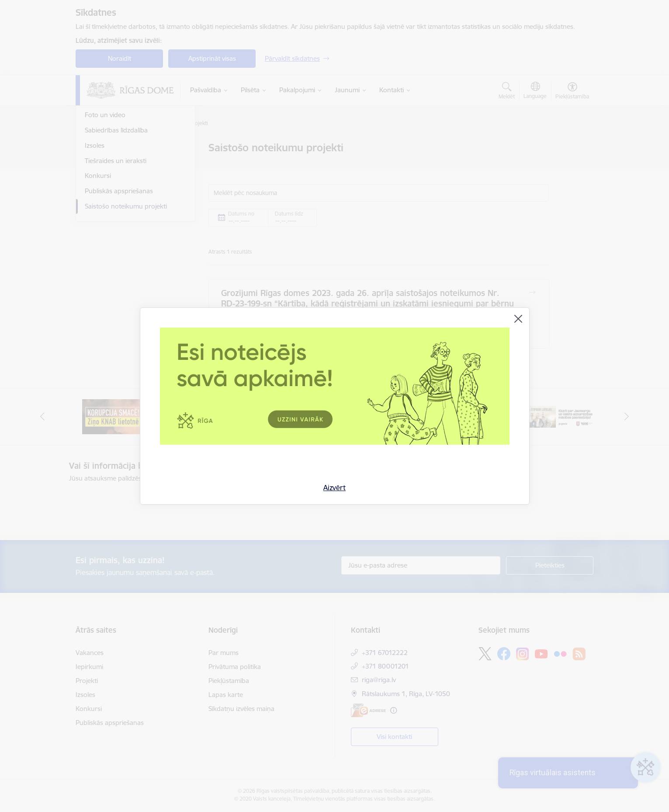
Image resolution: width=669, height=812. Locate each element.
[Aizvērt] (518, 319)
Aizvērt (334, 488)
